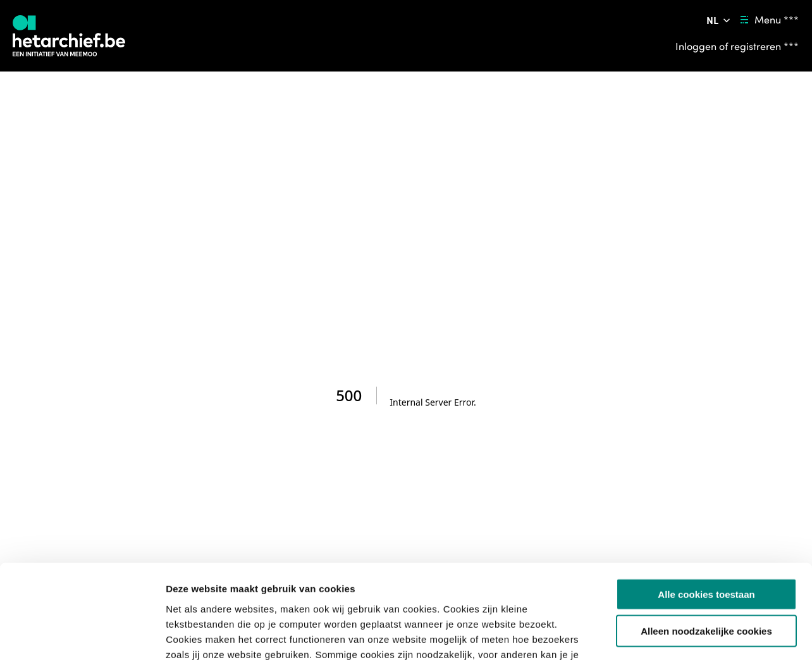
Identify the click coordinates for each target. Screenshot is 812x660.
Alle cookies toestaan (706, 508)
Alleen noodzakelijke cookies (706, 546)
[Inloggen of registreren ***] (737, 46)
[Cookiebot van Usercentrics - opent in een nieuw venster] (82, 635)
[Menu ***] (768, 20)
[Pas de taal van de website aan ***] (719, 20)
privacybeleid (539, 584)
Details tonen (683, 635)
